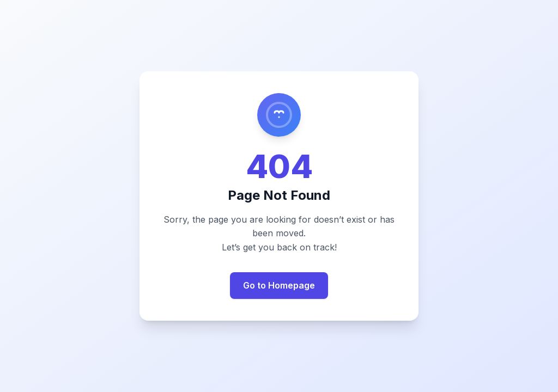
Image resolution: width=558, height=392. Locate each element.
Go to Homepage (279, 285)
